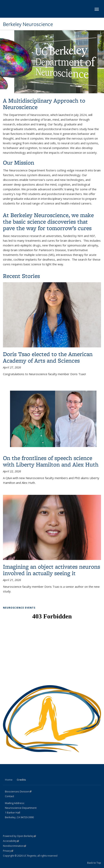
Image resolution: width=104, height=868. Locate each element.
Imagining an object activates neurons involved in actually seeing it (52, 570)
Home (9, 780)
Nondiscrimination (15, 846)
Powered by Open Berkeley (19, 836)
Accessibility (11, 841)
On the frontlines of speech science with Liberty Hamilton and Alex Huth (51, 461)
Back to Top (94, 863)
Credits (21, 780)
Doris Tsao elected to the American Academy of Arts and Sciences (48, 357)
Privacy (8, 851)
